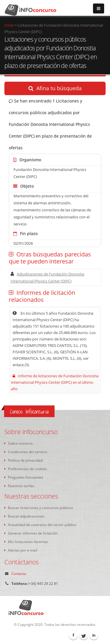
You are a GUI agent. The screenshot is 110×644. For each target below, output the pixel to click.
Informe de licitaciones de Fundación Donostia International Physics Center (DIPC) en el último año (55, 382)
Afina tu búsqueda (55, 88)
